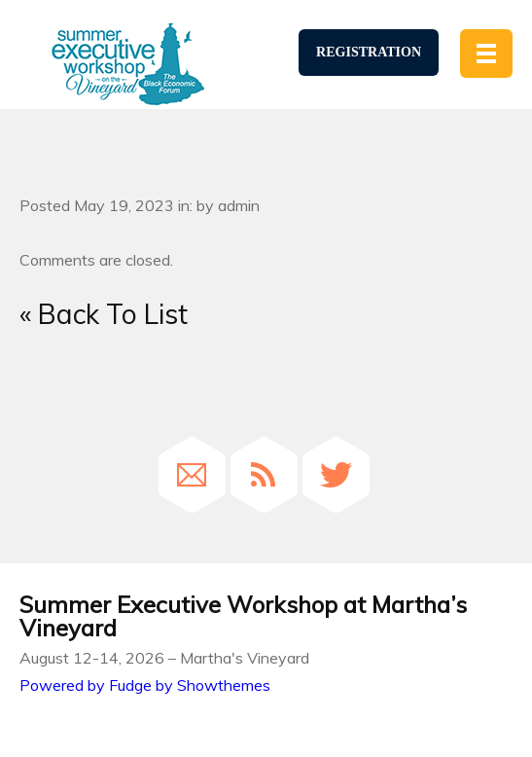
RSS (264, 475)
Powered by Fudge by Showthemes (145, 685)
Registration (369, 52)
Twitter (336, 475)
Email (192, 475)
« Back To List (104, 314)
